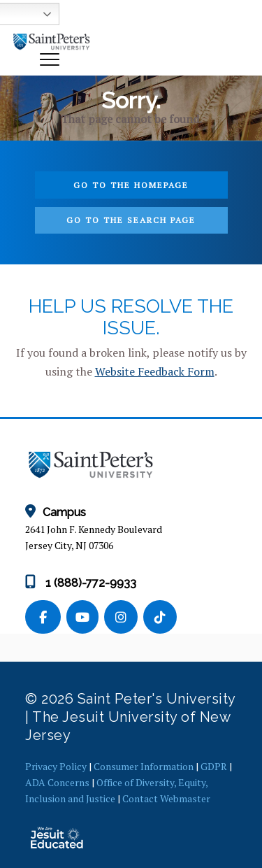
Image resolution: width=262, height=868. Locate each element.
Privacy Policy (56, 766)
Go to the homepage (131, 185)
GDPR (214, 766)
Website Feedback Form (155, 371)
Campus (56, 512)
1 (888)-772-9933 (81, 583)
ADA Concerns (57, 782)
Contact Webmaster (166, 798)
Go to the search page (131, 220)
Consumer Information (144, 766)
